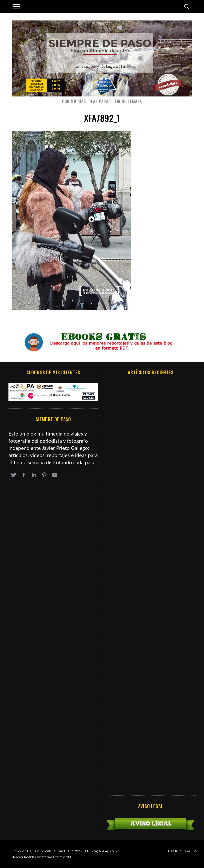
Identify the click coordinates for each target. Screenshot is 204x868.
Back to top (183, 851)
